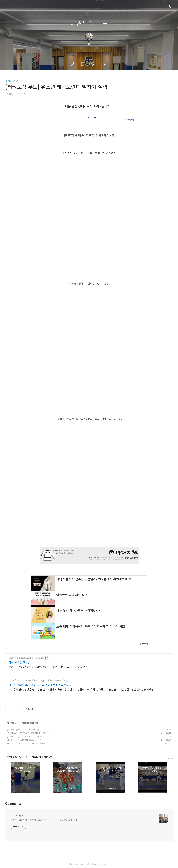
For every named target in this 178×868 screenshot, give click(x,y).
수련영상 (11, 723)
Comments (13, 804)
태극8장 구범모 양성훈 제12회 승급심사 (23, 740)
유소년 (19, 723)
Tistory (106, 864)
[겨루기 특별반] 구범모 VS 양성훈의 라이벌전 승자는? (28, 733)
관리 (105, 64)
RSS (94, 64)
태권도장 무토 (89, 24)
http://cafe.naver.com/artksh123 (26, 658)
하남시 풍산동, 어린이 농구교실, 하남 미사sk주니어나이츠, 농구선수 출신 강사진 (51, 667)
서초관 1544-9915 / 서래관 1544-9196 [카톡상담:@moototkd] (44, 820)
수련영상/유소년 (14, 81)
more (170, 758)
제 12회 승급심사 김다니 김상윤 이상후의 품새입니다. (28, 743)
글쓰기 (73, 64)
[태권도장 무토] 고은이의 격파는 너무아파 (23, 737)
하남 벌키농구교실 (20, 663)
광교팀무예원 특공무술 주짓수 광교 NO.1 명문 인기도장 (42, 685)
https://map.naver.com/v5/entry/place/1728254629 (35, 681)
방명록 (84, 64)
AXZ (88, 864)
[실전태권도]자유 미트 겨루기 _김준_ (22, 730)
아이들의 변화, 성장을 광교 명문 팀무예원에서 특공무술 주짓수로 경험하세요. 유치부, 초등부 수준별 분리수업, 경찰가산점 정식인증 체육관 (81, 690)
